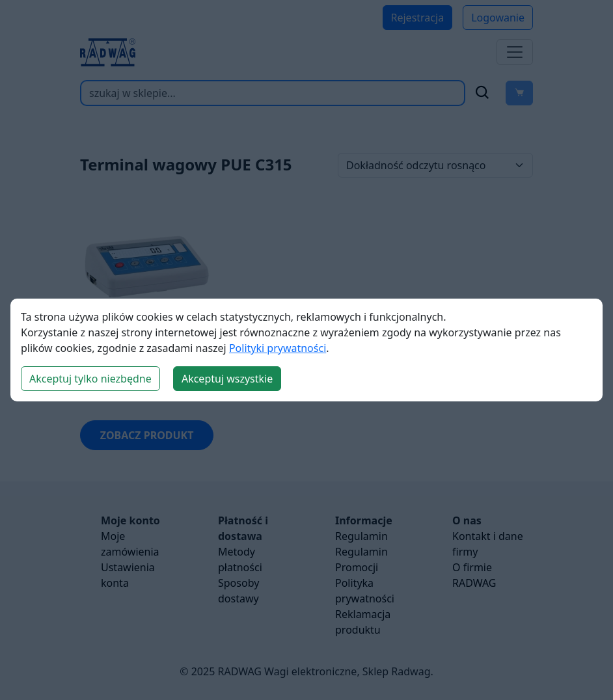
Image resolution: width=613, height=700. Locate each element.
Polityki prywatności (278, 348)
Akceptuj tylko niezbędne (90, 379)
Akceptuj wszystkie (227, 379)
